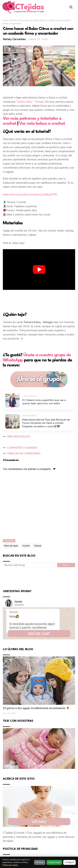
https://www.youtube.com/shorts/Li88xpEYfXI (30, 195)
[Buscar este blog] (30, 565)
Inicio (5, 20)
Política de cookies (10, 865)
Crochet (26, 546)
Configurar (69, 862)
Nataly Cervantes (14, 39)
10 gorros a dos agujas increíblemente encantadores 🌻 (36, 708)
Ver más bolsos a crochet (42, 124)
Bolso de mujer (11, 546)
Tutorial (13, 20)
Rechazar (40, 862)
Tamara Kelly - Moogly (30, 102)
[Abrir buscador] (71, 7)
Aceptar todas (54, 862)
